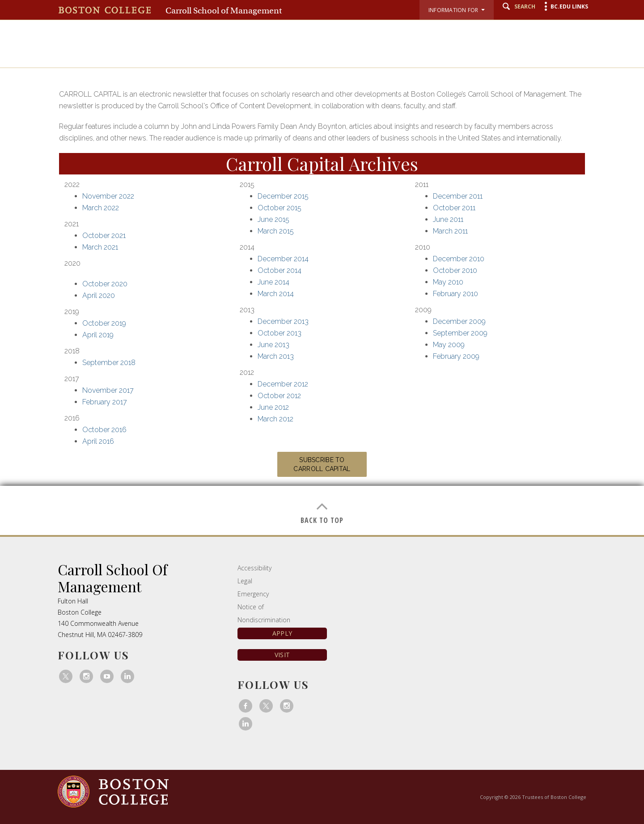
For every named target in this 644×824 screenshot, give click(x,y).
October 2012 (279, 396)
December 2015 (283, 196)
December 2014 (283, 259)
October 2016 (104, 430)
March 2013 (276, 356)
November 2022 (108, 196)
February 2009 (456, 356)
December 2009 (459, 321)
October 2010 (455, 270)
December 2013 (283, 321)
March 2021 (100, 247)
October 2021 (104, 236)
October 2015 (280, 208)
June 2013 (273, 345)
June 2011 (448, 219)
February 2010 (455, 294)
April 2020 (99, 295)
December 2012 (283, 384)
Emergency (253, 594)
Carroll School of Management (224, 11)
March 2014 (276, 294)
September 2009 (460, 333)
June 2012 (273, 407)
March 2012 (275, 419)
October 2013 (280, 333)
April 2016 (98, 441)
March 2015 (276, 231)
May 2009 (449, 345)
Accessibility (254, 568)
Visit (282, 655)
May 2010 (448, 282)
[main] (322, 297)
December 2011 (458, 196)
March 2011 (450, 231)
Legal (245, 581)
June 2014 (273, 282)
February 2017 (105, 402)
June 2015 (273, 219)
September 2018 (109, 363)
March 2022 (101, 208)
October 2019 (104, 323)
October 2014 (280, 270)
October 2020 (105, 284)
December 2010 (459, 259)
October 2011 (454, 208)
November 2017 (108, 390)
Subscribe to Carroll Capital (322, 464)
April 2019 (98, 335)
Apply (282, 633)
